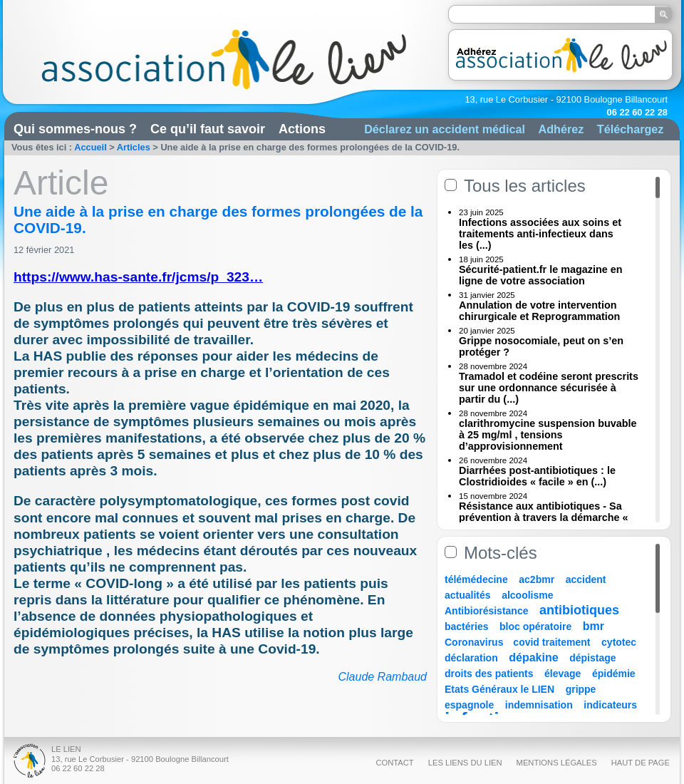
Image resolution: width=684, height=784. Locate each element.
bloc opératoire (535, 626)
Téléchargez (631, 129)
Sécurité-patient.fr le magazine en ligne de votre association (541, 275)
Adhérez (561, 129)
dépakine (533, 657)
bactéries (466, 626)
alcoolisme (527, 595)
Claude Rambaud (382, 677)
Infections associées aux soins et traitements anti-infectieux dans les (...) (540, 234)
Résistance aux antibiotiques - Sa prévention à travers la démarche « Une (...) (544, 517)
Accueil (90, 147)
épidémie (614, 674)
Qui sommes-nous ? (75, 129)
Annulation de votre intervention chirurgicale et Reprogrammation (539, 311)
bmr (594, 626)
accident (586, 579)
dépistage (592, 658)
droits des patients (489, 674)
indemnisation (539, 705)
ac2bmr (537, 579)
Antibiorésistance (486, 611)
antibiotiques (579, 610)
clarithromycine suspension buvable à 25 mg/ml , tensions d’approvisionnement (548, 435)
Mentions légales (557, 763)
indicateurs (610, 705)
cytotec (619, 642)
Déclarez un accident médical (445, 129)
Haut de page (641, 763)
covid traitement (551, 642)
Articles (134, 147)
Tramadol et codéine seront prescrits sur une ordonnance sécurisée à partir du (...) (549, 388)
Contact (394, 763)
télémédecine (476, 579)
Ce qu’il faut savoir (208, 129)
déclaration (471, 658)
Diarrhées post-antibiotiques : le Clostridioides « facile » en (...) (537, 476)
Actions (302, 129)
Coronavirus (475, 642)
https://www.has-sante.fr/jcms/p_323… (138, 277)
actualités (468, 595)
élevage (563, 674)
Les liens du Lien (465, 763)
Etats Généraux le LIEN (499, 689)
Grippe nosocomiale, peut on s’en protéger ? (541, 346)
